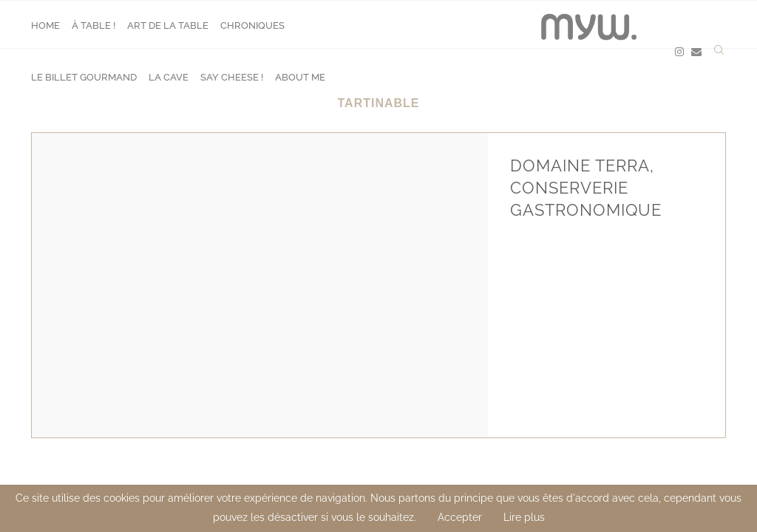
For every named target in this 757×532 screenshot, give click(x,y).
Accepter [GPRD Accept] (460, 517)
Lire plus (524, 517)
